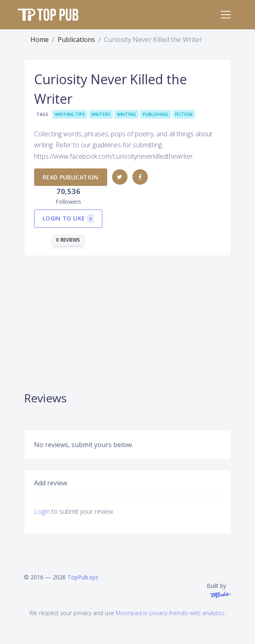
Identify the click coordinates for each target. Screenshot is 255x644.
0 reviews (68, 240)
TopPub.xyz (83, 577)
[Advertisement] (127, 323)
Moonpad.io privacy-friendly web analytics (170, 613)
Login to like (68, 219)
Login (42, 511)
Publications (76, 39)
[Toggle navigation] (226, 15)
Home (40, 39)
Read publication (71, 177)
